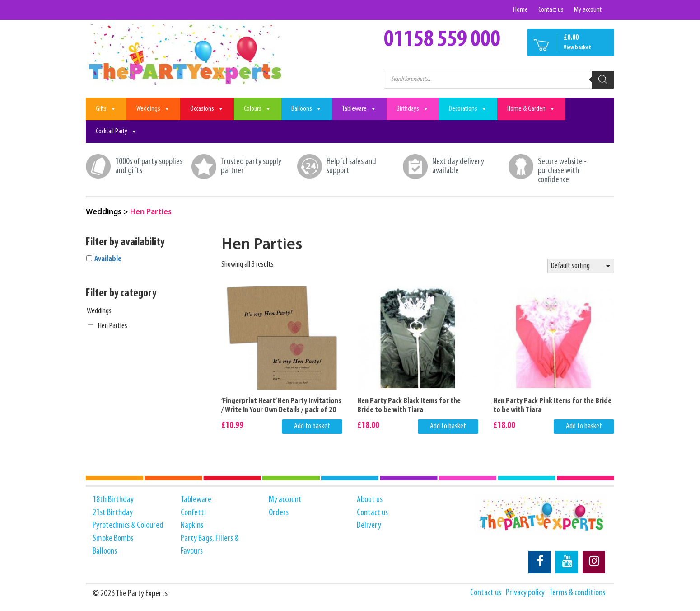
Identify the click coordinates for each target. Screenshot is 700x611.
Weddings (153, 109)
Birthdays (413, 109)
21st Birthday (113, 513)
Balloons (307, 109)
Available (108, 259)
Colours (258, 109)
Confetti (193, 513)
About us (370, 500)
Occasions (207, 109)
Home (520, 10)
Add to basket (312, 426)
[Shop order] (581, 266)
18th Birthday (113, 500)
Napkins (192, 526)
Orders (279, 513)
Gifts (106, 109)
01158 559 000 (442, 40)
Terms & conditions (577, 593)
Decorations (468, 109)
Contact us (551, 10)
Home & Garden (531, 109)
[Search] (603, 80)
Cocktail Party (117, 132)
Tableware (359, 109)
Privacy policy (525, 593)
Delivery (369, 526)
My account (588, 10)
